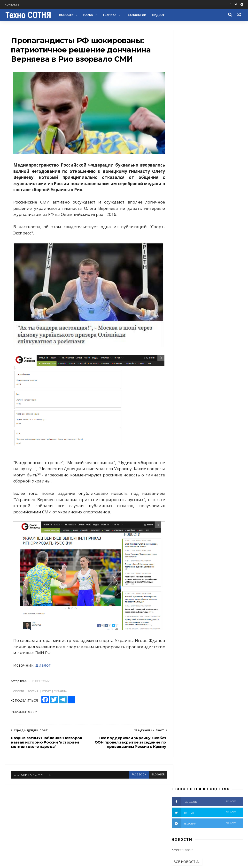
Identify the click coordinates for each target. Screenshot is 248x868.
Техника (109, 15)
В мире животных (188, 362)
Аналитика (203, 279)
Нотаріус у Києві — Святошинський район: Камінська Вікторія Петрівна (215, 816)
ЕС (200, 324)
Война (197, 271)
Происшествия (221, 286)
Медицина (209, 339)
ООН (200, 317)
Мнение (181, 286)
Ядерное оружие (222, 324)
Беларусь (182, 317)
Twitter (12, 802)
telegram (204, 69)
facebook (130, 753)
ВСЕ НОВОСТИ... (187, 107)
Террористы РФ (221, 271)
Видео (157, 15)
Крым (198, 286)
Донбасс (182, 279)
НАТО (199, 309)
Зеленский (183, 324)
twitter (204, 58)
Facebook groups (20, 796)
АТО (236, 279)
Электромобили (222, 354)
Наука (88, 15)
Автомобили (184, 339)
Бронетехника (186, 347)
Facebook (13, 791)
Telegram (13, 808)
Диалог (43, 643)
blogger (149, 753)
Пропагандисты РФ (215, 302)
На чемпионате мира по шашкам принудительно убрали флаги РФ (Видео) (216, 182)
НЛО (179, 354)
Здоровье (211, 347)
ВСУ (178, 294)
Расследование (199, 294)
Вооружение (185, 302)
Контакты (12, 4)
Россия (220, 264)
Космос (218, 332)
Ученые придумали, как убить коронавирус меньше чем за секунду (218, 204)
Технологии (136, 15)
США (222, 279)
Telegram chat (18, 813)
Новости (66, 15)
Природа (196, 354)
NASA (229, 347)
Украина (201, 264)
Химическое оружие (190, 332)
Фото (222, 294)
